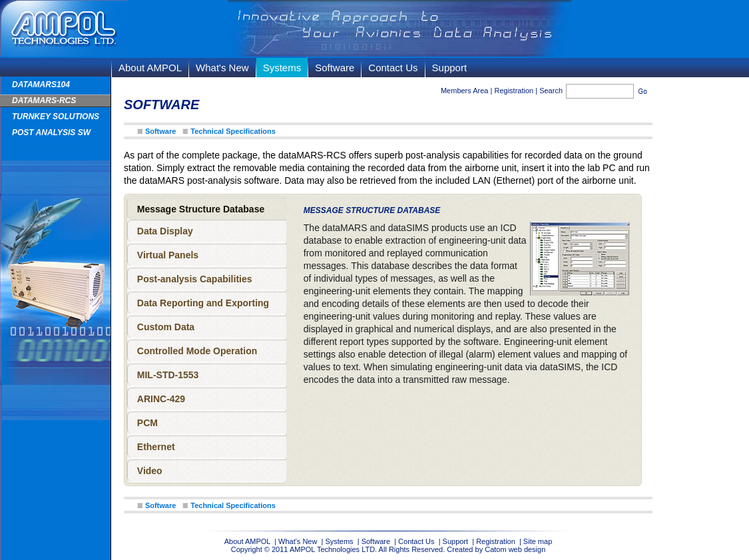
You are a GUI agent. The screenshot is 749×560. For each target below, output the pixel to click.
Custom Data (166, 327)
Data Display (165, 231)
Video (150, 471)
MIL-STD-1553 (168, 375)
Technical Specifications (233, 131)
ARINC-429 (161, 399)
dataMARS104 (41, 85)
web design (527, 549)
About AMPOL (150, 68)
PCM (147, 423)
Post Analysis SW (51, 133)
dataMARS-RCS (44, 101)
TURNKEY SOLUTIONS (56, 117)
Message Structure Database (201, 209)
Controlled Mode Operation (197, 351)
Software (335, 68)
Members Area (465, 91)
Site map (538, 541)
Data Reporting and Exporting (203, 303)
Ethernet (156, 447)
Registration (514, 91)
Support (450, 68)
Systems (282, 68)
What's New (222, 68)
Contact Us (393, 68)
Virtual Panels (168, 255)
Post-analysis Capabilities (195, 279)
